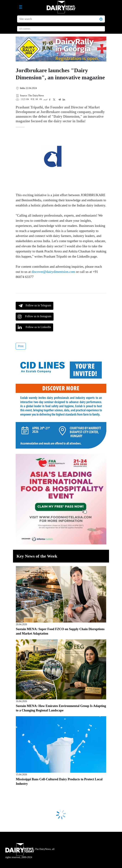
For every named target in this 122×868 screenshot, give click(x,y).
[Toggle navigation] (21, 7)
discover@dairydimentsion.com (53, 272)
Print (21, 346)
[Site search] (61, 19)
